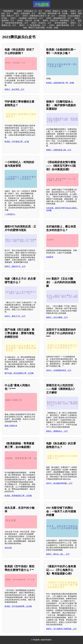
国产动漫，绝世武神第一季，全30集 (53, 13)
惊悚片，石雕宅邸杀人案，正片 (59, 150)
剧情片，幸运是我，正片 (15, 89)
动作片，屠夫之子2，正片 (15, 316)
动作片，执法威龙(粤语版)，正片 (59, 483)
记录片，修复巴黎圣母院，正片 (62, 25)
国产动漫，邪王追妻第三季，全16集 (19, 373)
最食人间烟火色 (11, 426)
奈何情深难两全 (61, 23)
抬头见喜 (8, 548)
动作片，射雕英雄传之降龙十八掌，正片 (39, 16)
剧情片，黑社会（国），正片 (58, 554)
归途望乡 (50, 257)
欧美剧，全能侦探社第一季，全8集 (60, 83)
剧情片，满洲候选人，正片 (57, 431)
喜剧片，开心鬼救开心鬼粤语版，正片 (61, 629)
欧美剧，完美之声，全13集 (28, 21)
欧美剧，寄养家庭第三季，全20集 (18, 496)
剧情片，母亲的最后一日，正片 (29, 11)
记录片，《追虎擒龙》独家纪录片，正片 (27, 18)
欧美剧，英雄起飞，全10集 (56, 11)
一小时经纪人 (10, 214)
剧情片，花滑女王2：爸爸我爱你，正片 (59, 21)
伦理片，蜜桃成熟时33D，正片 (59, 18)
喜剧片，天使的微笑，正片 (24, 13)
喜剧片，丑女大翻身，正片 (57, 317)
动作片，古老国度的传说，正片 (59, 370)
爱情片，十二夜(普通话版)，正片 (33, 25)
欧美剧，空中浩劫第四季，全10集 (18, 606)
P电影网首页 (8, 11)
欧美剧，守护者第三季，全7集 (17, 142)
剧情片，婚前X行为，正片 (15, 266)
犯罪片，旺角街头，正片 (41, 23)
